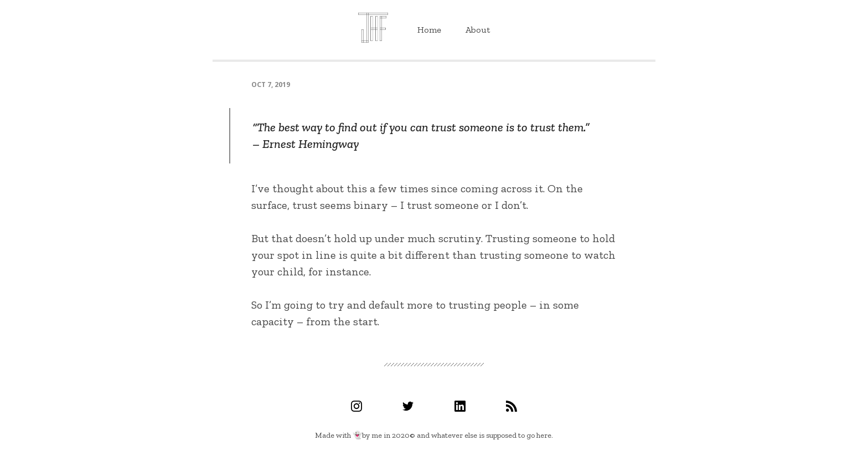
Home (429, 30)
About (478, 30)
